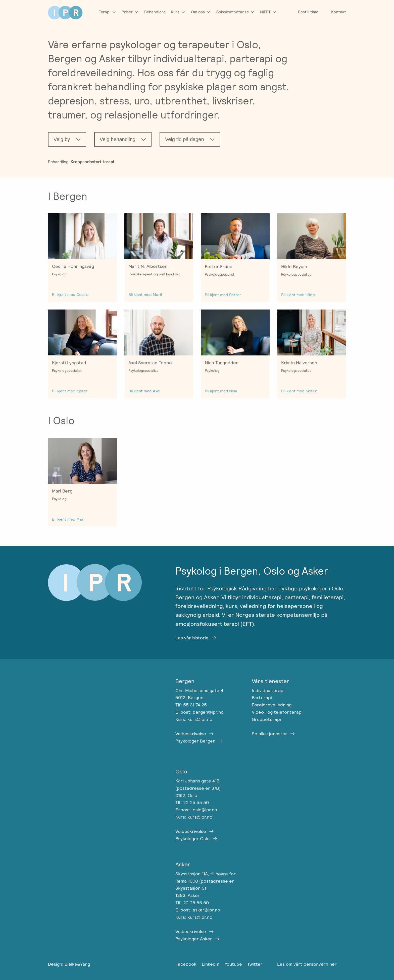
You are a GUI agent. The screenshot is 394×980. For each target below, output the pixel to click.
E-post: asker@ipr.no (198, 910)
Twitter (255, 964)
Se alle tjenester (269, 734)
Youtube (234, 964)
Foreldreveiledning (272, 705)
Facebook (187, 964)
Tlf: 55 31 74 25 (191, 705)
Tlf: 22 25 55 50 (192, 802)
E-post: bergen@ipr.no (200, 712)
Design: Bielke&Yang (69, 964)
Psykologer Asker (194, 939)
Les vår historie (192, 638)
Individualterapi (268, 690)
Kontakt (339, 12)
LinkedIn (211, 964)
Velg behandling (118, 139)
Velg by (62, 139)
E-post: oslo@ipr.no (196, 810)
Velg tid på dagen (185, 139)
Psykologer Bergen (195, 741)
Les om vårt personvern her (307, 964)
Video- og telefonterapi (277, 712)
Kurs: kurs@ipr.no (194, 719)
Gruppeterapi (266, 719)
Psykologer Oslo (192, 839)
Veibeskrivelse (191, 734)
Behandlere (155, 12)
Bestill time (308, 12)
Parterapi (262, 697)
